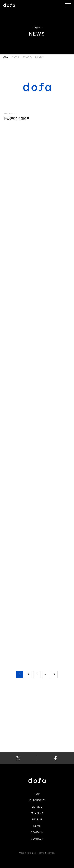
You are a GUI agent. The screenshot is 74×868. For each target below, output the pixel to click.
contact (37, 839)
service (37, 807)
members (37, 813)
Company (37, 832)
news (16, 57)
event (40, 57)
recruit (37, 820)
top (37, 794)
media (27, 57)
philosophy (37, 800)
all (6, 57)
